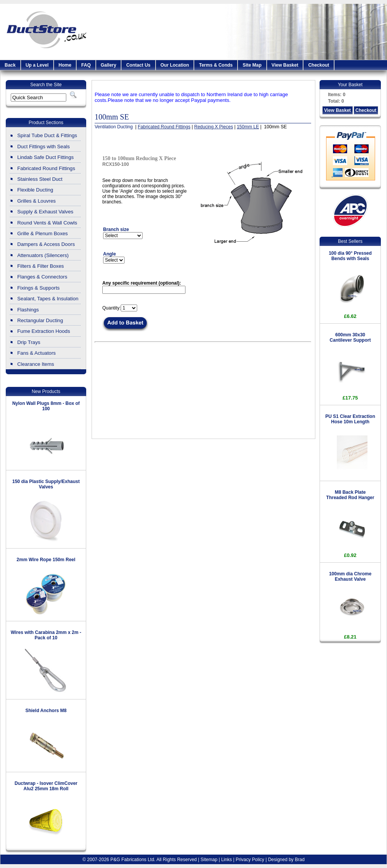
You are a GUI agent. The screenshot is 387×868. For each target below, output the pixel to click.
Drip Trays (29, 342)
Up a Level (37, 65)
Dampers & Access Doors (46, 244)
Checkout (319, 65)
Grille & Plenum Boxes (43, 233)
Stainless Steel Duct (40, 179)
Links (226, 860)
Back (10, 65)
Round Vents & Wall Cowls (47, 223)
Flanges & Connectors (42, 277)
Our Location (175, 65)
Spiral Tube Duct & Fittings (47, 135)
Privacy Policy (250, 860)
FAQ (86, 65)
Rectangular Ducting (40, 320)
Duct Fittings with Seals (43, 147)
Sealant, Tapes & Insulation (48, 299)
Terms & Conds (216, 65)
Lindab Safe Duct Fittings (45, 157)
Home (65, 65)
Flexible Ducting (35, 190)
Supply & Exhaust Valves (45, 212)
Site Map (252, 65)
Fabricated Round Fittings (46, 168)
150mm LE (248, 127)
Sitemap (209, 860)
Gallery (109, 65)
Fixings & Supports (39, 288)
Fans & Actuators (36, 353)
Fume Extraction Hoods (44, 331)
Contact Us (138, 65)
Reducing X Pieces (214, 127)
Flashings (28, 310)
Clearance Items (36, 364)
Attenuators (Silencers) (43, 255)
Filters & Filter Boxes (41, 266)
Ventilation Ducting (114, 127)
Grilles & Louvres (36, 201)
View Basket (285, 65)
